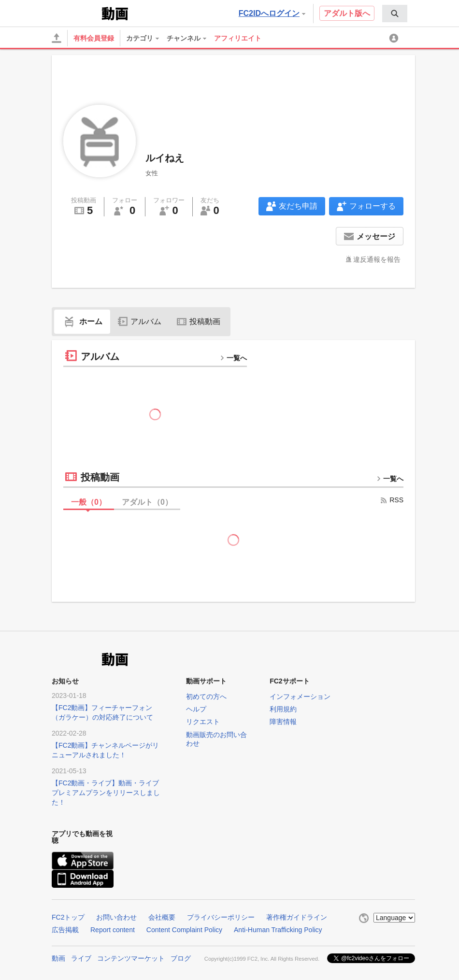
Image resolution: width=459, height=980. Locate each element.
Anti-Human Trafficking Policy (278, 930)
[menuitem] (395, 14)
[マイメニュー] (395, 38)
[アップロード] (57, 38)
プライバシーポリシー (221, 917)
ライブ (81, 958)
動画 (58, 958)
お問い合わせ (116, 917)
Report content (113, 930)
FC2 (76, 13)
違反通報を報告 (377, 259)
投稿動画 (199, 321)
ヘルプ (196, 709)
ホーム (82, 321)
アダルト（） (147, 502)
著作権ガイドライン (297, 917)
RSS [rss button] (392, 500)
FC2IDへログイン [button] (272, 13)
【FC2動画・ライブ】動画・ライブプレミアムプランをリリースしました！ (106, 793)
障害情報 (283, 722)
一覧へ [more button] (233, 358)
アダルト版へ (347, 13)
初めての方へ (206, 696)
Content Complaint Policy (184, 930)
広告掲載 (65, 930)
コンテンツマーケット (131, 958)
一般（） (89, 502)
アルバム (140, 321)
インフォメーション (300, 696)
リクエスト (203, 722)
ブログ (181, 958)
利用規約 (283, 709)
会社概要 (162, 917)
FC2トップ (68, 917)
